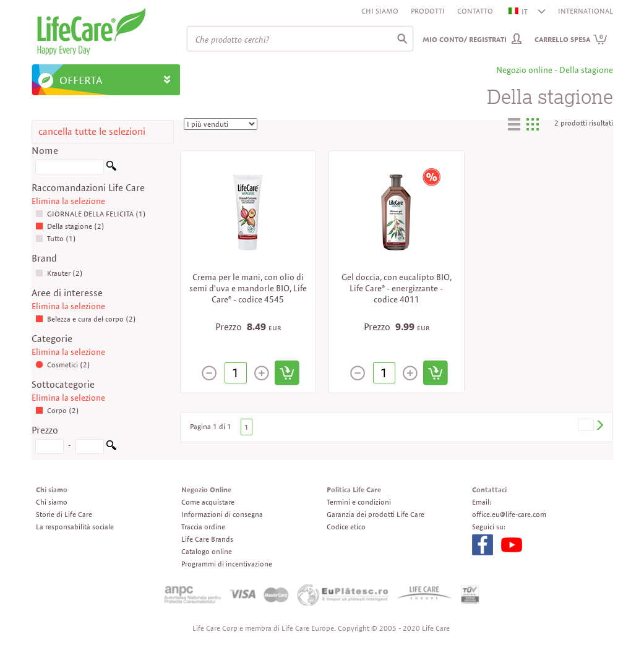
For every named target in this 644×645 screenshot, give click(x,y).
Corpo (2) (57, 410)
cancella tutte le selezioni (92, 131)
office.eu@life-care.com (509, 514)
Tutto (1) (56, 238)
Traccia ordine (203, 527)
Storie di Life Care (64, 514)
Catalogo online (207, 551)
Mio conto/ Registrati (465, 39)
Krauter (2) (59, 273)
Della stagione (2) (70, 226)
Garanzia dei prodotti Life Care (376, 514)
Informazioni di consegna (222, 514)
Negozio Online (206, 489)
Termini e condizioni (359, 502)
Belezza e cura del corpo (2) (86, 319)
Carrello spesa (571, 39)
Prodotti (428, 11)
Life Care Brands (207, 539)
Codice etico (346, 527)
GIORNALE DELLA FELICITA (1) (91, 214)
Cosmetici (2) (63, 365)
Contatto (475, 11)
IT (519, 11)
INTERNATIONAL (586, 11)
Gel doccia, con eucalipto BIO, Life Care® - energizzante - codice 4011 (397, 288)
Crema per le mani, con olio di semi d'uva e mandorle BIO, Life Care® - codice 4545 (248, 288)
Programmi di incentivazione (227, 564)
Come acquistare (208, 502)
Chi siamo (380, 11)
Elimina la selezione (68, 201)
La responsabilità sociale (75, 527)
